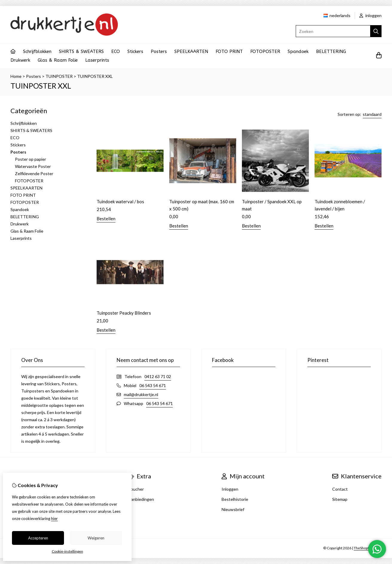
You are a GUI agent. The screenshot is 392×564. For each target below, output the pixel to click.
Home (16, 76)
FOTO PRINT (229, 51)
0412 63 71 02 (158, 376)
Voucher (136, 489)
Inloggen (230, 489)
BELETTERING (331, 51)
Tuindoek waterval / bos (120, 201)
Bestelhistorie (235, 499)
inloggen (370, 15)
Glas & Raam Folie (58, 60)
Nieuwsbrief (233, 509)
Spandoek (298, 51)
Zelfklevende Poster (34, 173)
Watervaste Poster (33, 166)
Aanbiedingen (141, 499)
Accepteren (38, 538)
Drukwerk (20, 60)
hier (54, 518)
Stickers (135, 51)
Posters (159, 51)
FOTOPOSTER (265, 51)
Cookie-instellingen (67, 551)
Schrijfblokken (37, 51)
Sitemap (340, 499)
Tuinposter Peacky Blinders (124, 313)
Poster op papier (30, 159)
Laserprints (97, 60)
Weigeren (96, 538)
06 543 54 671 (153, 385)
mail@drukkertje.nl (141, 394)
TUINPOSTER (59, 76)
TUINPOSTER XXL (95, 76)
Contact (340, 489)
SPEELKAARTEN (191, 51)
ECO (116, 51)
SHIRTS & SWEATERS (81, 51)
